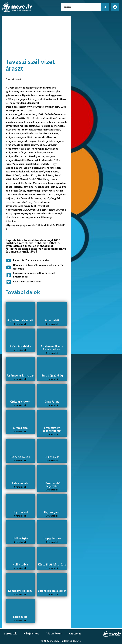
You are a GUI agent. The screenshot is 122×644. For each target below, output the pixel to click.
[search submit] (105, 7)
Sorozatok (10, 634)
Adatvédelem (53, 634)
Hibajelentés (31, 634)
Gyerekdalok (14, 79)
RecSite (77, 641)
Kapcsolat (74, 634)
